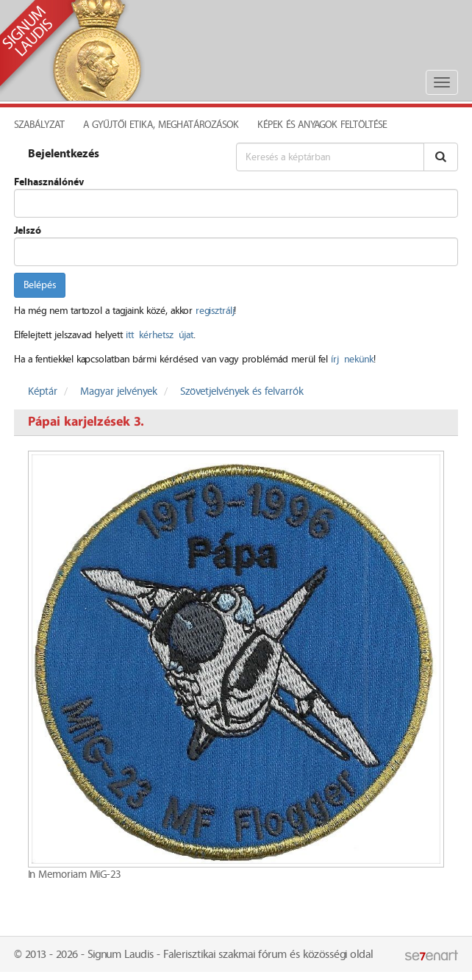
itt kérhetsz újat (160, 335)
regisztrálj (215, 311)
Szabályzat (39, 125)
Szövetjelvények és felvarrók (242, 392)
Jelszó (28, 231)
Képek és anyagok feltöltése (322, 125)
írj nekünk (352, 360)
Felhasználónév (49, 182)
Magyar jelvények (119, 392)
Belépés (40, 285)
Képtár (43, 392)
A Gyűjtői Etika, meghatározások (161, 125)
